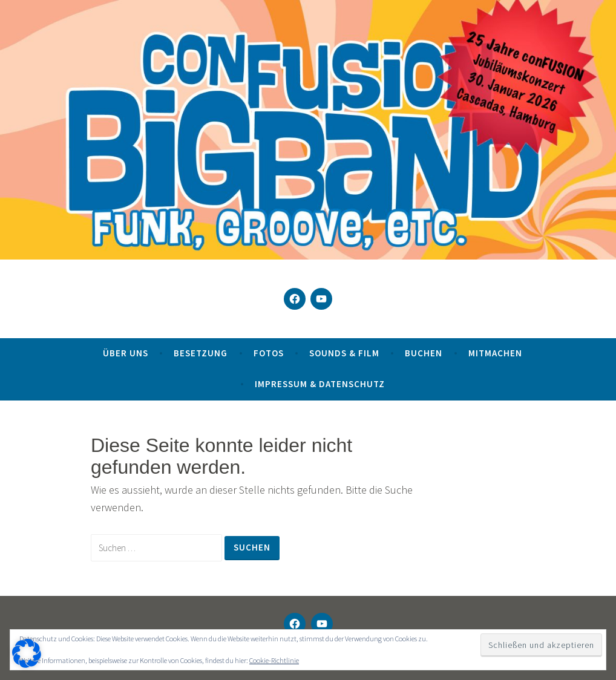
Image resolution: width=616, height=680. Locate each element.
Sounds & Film (344, 353)
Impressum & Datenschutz (320, 384)
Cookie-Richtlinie (274, 660)
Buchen (424, 353)
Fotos (269, 353)
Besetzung (201, 353)
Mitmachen (495, 353)
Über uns (126, 353)
